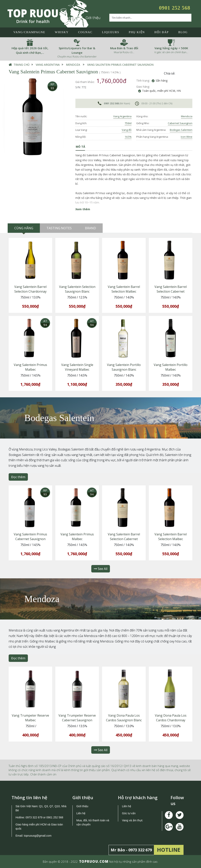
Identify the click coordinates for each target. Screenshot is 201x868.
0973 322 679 (34, 817)
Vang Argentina (48, 65)
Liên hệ (81, 813)
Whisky (62, 32)
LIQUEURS (111, 32)
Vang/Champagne (29, 32)
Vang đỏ (127, 130)
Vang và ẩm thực (132, 820)
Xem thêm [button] (83, 209)
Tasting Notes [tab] (59, 228)
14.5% (128, 137)
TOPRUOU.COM (94, 861)
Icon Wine (187, 137)
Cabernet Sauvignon (180, 123)
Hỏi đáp (161, 32)
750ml (128, 123)
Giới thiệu (93, 18)
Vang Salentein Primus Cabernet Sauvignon (120, 65)
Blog (183, 32)
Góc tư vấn (129, 813)
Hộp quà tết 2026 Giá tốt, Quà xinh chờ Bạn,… (30, 50)
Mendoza (73, 65)
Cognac (85, 32)
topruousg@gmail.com (38, 836)
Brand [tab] (90, 228)
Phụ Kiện (137, 32)
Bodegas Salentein (181, 130)
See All (101, 569)
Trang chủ (21, 65)
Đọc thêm (18, 477)
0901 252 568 (175, 8)
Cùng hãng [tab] (24, 228)
